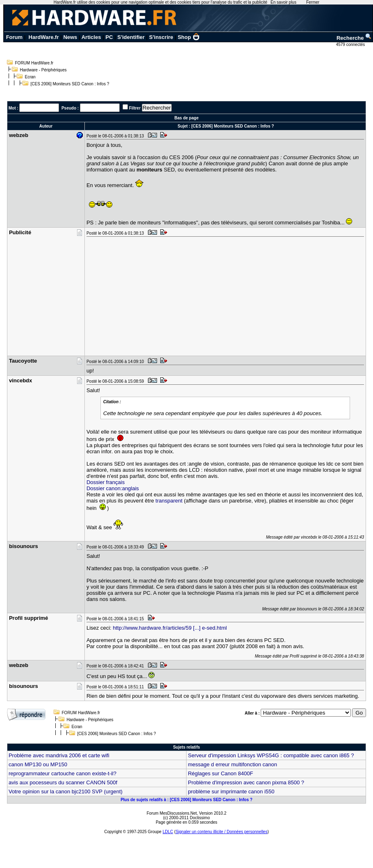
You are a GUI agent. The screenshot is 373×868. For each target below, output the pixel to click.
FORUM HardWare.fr (34, 63)
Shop (189, 37)
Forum (14, 37)
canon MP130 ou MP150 (38, 764)
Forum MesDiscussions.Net (172, 813)
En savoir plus (283, 2)
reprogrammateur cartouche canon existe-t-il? (63, 773)
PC (109, 37)
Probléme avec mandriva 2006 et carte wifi (59, 755)
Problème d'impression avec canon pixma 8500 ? (246, 782)
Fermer (313, 2)
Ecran (30, 77)
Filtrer (135, 108)
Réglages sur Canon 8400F (220, 773)
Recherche (354, 38)
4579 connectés (351, 45)
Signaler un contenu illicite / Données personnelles (221, 832)
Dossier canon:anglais (113, 488)
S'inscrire (161, 37)
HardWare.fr (44, 37)
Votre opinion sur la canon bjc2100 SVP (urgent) (66, 791)
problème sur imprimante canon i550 (231, 791)
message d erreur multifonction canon (232, 764)
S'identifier (131, 37)
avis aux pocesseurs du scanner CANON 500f (63, 782)
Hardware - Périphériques (43, 70)
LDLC (168, 832)
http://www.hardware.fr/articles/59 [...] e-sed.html (170, 628)
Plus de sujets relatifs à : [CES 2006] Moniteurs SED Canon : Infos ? (186, 800)
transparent (169, 501)
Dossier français (106, 482)
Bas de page (187, 118)
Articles (91, 37)
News (70, 37)
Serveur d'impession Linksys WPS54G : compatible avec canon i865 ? (271, 755)
